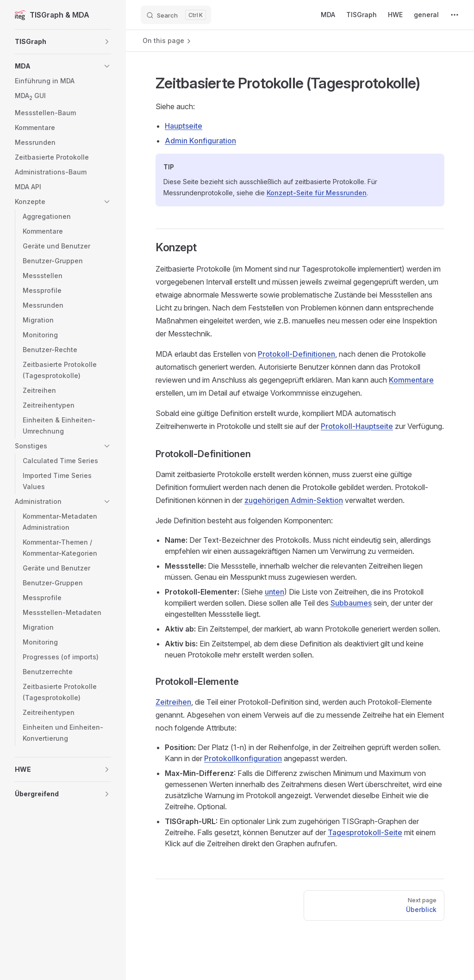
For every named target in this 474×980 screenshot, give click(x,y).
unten (274, 592)
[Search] (176, 15)
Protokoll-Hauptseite (357, 426)
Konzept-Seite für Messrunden (317, 193)
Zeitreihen (173, 702)
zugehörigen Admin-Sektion (294, 500)
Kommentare (411, 380)
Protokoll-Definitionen (296, 354)
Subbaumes (351, 603)
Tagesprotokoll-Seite (365, 832)
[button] (63, 42)
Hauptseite (184, 126)
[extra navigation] (455, 15)
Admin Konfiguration (200, 141)
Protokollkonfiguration (243, 758)
